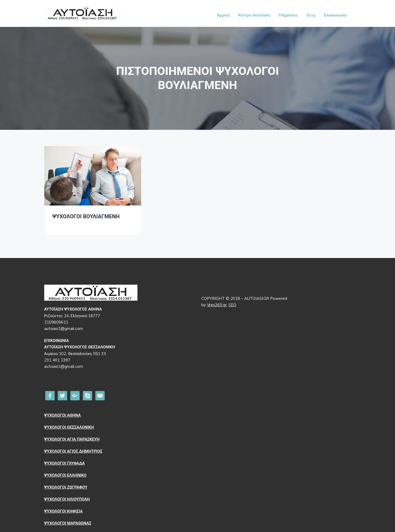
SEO (232, 305)
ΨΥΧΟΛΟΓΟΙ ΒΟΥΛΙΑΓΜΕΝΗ (86, 217)
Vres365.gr (217, 305)
